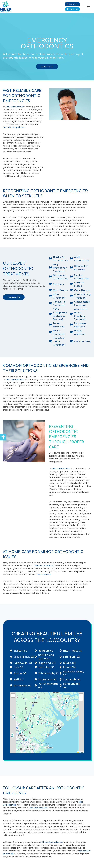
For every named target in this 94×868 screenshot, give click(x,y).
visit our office (44, 574)
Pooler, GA (69, 667)
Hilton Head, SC (72, 651)
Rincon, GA (20, 673)
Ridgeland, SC (47, 663)
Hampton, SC (47, 667)
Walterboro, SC (48, 679)
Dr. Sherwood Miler (39, 808)
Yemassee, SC (22, 686)
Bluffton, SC (21, 651)
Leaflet (80, 752)
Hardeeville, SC (23, 663)
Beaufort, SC (46, 651)
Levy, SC (18, 667)
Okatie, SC (69, 663)
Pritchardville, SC (49, 673)
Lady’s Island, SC (24, 657)
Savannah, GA (72, 679)
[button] (3, 437)
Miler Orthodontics (15, 107)
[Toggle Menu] (89, 7)
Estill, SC (18, 679)
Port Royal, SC (71, 657)
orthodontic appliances (14, 127)
